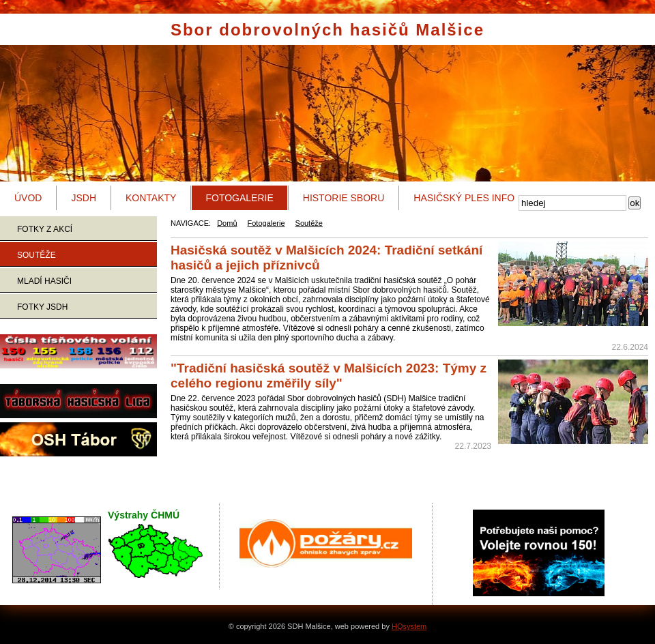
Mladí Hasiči (44, 281)
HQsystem (409, 626)
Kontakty (151, 198)
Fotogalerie (239, 198)
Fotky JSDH (42, 307)
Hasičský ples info (464, 198)
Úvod (28, 198)
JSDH (84, 198)
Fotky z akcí (45, 229)
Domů (227, 223)
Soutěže (37, 255)
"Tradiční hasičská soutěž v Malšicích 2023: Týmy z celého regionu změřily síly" (329, 376)
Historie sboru (344, 198)
